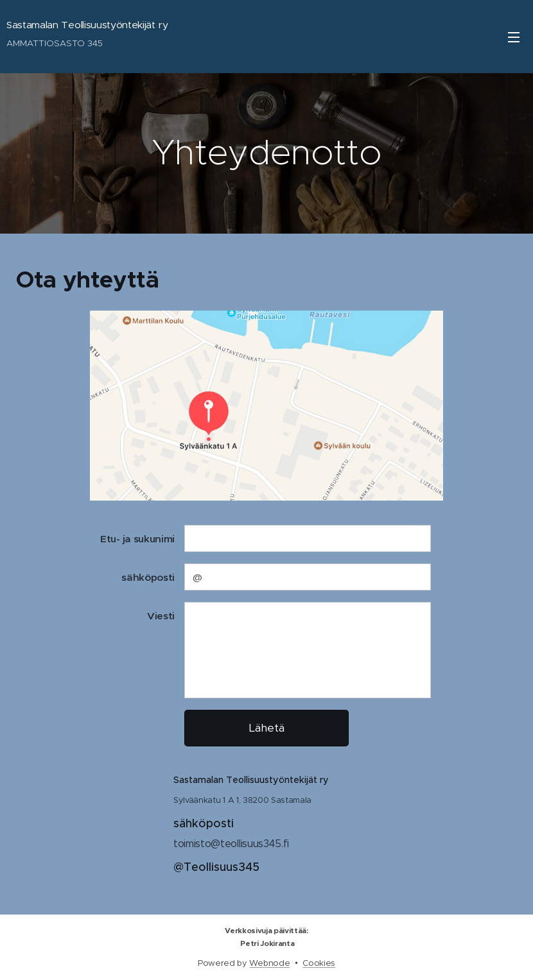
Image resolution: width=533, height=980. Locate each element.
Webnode (269, 963)
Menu (514, 37)
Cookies (319, 963)
